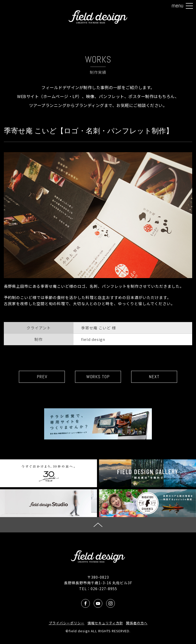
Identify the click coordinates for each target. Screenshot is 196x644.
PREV (42, 377)
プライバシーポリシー (67, 623)
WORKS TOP (98, 377)
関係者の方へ (137, 623)
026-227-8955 (104, 589)
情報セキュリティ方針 (105, 623)
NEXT (154, 377)
